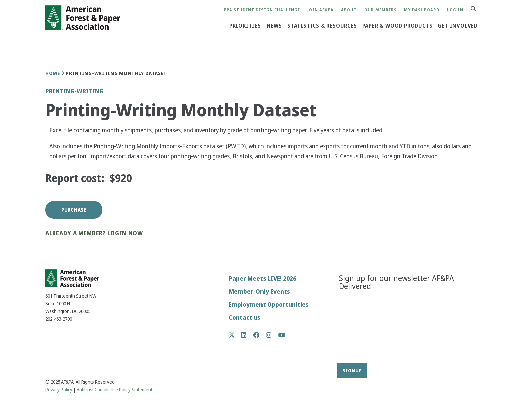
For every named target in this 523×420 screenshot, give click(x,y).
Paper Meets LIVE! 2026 (263, 278)
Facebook (260, 335)
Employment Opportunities (269, 304)
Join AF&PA (320, 10)
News (274, 26)
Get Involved (458, 26)
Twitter (235, 335)
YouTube (282, 335)
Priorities (245, 26)
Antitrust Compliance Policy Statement (115, 390)
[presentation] (366, 339)
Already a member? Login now (94, 233)
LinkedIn (247, 335)
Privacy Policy (59, 390)
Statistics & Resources (322, 26)
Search (477, 9)
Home (53, 73)
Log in (455, 10)
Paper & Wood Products (397, 26)
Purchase (74, 210)
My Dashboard (422, 10)
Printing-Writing (74, 91)
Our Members (380, 10)
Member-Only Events (259, 291)
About (349, 10)
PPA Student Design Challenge (262, 10)
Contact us (245, 317)
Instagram (272, 335)
